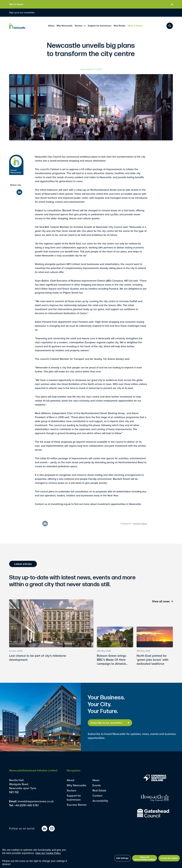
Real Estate (99, 790)
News (96, 780)
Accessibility (100, 801)
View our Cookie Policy (48, 853)
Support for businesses (74, 798)
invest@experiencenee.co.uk (36, 801)
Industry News (140, 523)
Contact (97, 796)
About (70, 780)
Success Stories (77, 805)
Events (97, 785)
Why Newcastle (76, 785)
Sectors (71, 790)
